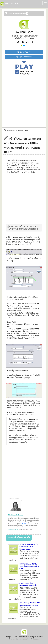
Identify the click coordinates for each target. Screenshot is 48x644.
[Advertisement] (24, 86)
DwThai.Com (26, 524)
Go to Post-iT (24, 52)
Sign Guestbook (24, 57)
